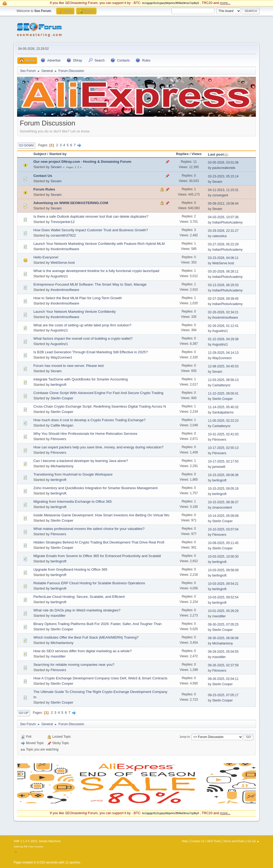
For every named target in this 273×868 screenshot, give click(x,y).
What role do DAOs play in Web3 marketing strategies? (77, 610)
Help (185, 841)
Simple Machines (50, 841)
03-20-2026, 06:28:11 (223, 271)
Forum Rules (44, 189)
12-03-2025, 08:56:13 (223, 380)
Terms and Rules (234, 841)
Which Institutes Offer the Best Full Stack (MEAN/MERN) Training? (86, 637)
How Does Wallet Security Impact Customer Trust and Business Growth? (91, 230)
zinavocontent (222, 508)
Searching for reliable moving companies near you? (74, 665)
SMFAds (19, 847)
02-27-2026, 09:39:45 (223, 299)
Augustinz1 (59, 276)
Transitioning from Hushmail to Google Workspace (73, 474)
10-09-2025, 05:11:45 (223, 543)
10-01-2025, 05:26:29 (223, 611)
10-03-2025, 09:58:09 (223, 570)
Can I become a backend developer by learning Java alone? (81, 461)
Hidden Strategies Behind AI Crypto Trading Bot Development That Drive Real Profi (99, 542)
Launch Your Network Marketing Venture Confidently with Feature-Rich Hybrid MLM (99, 244)
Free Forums (36, 847)
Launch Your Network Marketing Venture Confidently (75, 312)
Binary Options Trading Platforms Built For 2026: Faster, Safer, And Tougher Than (97, 624)
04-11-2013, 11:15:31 (223, 190)
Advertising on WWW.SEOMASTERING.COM (71, 203)
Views (197, 154)
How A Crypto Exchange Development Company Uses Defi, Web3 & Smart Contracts (100, 678)
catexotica (219, 236)
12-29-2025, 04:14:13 (223, 353)
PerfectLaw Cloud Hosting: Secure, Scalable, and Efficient (79, 597)
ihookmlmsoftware (65, 249)
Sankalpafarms (223, 412)
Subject (40, 154)
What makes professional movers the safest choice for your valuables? (89, 529)
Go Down (26, 145)
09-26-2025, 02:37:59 (223, 665)
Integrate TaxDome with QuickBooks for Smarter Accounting (81, 379)
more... (225, 3)
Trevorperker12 (63, 222)
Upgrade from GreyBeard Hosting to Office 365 (70, 569)
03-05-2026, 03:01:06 (223, 163)
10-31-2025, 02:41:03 (223, 434)
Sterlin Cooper (62, 398)
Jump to (184, 737)
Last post (218, 154)
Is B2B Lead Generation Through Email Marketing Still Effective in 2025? (91, 352)
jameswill (219, 467)
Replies (182, 154)
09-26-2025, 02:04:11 (223, 679)
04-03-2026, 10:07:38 (223, 217)
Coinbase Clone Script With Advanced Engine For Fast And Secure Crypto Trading (98, 393)
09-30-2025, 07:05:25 (223, 624)
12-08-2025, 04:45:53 (223, 366)
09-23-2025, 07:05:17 (223, 695)
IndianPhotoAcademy (227, 222)
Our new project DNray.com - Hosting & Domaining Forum (82, 162)
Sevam (56, 167)
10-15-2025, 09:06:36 (223, 475)
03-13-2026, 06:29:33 (223, 285)
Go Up (23, 713)
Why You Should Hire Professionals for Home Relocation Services (85, 434)
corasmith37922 (63, 235)
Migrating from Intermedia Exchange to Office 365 (73, 502)
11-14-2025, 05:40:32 (223, 407)
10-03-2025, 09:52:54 (223, 597)
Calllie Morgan (62, 425)
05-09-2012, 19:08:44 (223, 204)
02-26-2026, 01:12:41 (223, 326)
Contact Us (43, 176)
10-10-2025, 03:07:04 (223, 529)
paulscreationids (224, 168)
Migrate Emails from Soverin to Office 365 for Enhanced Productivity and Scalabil (97, 556)
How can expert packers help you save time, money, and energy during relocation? (98, 447)
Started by (58, 154)
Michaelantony (62, 466)
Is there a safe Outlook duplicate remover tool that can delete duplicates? (91, 216)
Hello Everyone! (46, 257)
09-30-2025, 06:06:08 (223, 638)
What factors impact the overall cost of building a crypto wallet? (83, 338)
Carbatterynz (221, 385)
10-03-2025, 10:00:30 (223, 557)
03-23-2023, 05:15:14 (223, 176)
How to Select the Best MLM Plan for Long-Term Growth (78, 298)
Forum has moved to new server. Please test (69, 366)
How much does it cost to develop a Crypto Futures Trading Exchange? (89, 420)
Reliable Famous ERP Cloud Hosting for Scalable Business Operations (89, 583)
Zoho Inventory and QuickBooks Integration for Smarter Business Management (95, 488)
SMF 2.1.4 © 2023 (25, 841)
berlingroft (59, 385)
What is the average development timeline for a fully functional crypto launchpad (96, 271)
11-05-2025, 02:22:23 (223, 421)
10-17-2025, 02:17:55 (223, 461)
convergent (220, 195)
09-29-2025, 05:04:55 (223, 652)
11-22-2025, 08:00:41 (223, 394)
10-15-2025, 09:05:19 (223, 489)
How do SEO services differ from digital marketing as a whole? (83, 651)
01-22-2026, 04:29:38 (223, 339)
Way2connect (61, 357)
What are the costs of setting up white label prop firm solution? (82, 325)
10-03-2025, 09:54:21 (223, 584)
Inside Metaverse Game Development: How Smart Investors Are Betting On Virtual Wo (101, 515)
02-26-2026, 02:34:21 (223, 312)
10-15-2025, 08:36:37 (223, 502)
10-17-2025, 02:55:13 (223, 448)
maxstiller (58, 616)
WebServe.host (63, 263)
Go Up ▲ (253, 841)
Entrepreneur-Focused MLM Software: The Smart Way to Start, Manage (90, 284)
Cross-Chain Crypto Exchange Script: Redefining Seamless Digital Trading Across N (100, 406)
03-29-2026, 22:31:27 (223, 231)
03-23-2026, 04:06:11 (223, 258)
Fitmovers (59, 439)
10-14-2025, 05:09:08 (223, 516)
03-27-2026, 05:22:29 (223, 244)
